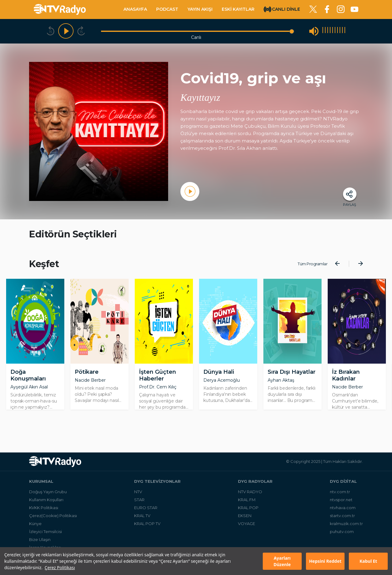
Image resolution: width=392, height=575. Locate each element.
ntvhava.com (343, 508)
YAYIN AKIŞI (200, 9)
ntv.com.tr (340, 492)
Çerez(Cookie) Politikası (53, 516)
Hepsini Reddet (325, 561)
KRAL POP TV (147, 524)
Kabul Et (368, 561)
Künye (35, 524)
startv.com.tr (342, 516)
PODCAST (167, 9)
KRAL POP (248, 508)
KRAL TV (142, 516)
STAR (139, 500)
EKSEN (245, 516)
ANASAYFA (135, 9)
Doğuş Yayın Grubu (48, 492)
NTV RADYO (250, 492)
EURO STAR (146, 508)
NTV (138, 492)
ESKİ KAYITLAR (238, 9)
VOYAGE (247, 524)
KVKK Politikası (44, 508)
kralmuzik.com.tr (346, 524)
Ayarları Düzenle (282, 561)
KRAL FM (247, 500)
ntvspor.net (341, 500)
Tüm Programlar (313, 264)
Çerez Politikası (60, 567)
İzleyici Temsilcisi (45, 531)
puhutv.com (342, 531)
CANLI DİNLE (286, 9)
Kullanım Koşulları (46, 500)
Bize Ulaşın (40, 539)
